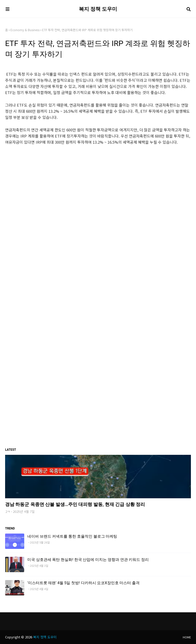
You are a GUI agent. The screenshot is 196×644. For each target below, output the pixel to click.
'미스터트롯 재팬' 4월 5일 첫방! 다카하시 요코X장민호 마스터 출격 (83, 583)
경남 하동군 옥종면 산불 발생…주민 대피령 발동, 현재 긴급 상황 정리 (75, 504)
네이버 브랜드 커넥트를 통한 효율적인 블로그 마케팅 (72, 536)
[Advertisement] (98, 187)
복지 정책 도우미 (98, 9)
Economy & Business (25, 30)
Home (187, 637)
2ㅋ (8, 511)
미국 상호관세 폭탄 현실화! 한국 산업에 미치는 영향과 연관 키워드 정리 (88, 560)
